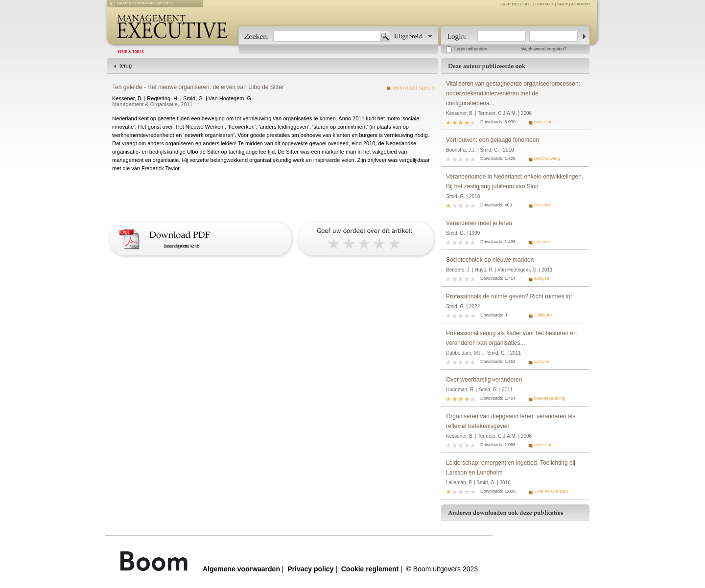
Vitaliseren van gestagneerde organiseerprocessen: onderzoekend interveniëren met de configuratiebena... (513, 93)
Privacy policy (310, 569)
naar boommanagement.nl (146, 3)
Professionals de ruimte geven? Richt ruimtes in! (509, 296)
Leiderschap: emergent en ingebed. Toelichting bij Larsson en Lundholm (511, 468)
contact (544, 4)
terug (126, 66)
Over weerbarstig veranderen (484, 380)
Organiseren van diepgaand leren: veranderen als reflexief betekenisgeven (511, 421)
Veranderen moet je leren (479, 223)
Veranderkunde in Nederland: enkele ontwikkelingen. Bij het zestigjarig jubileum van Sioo (515, 181)
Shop (563, 4)
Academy (581, 4)
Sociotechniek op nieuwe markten (490, 260)
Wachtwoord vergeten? (544, 49)
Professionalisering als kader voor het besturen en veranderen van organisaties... (511, 338)
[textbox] (327, 36)
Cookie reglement (370, 569)
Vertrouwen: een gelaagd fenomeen (493, 140)
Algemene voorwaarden (241, 569)
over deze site (516, 4)
